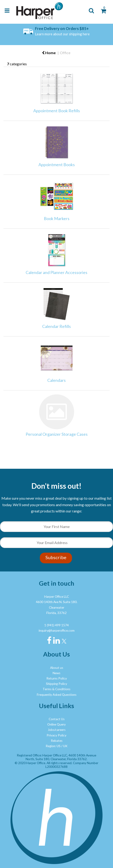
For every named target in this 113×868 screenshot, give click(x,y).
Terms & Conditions (56, 689)
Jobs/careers (57, 730)
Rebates (57, 741)
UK (65, 746)
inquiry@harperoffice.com (57, 630)
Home (49, 53)
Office (65, 53)
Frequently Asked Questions (57, 695)
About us (57, 668)
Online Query (56, 724)
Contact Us (57, 719)
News (56, 673)
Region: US (53, 746)
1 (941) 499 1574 (56, 625)
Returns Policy (57, 678)
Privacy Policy (56, 735)
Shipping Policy (56, 684)
